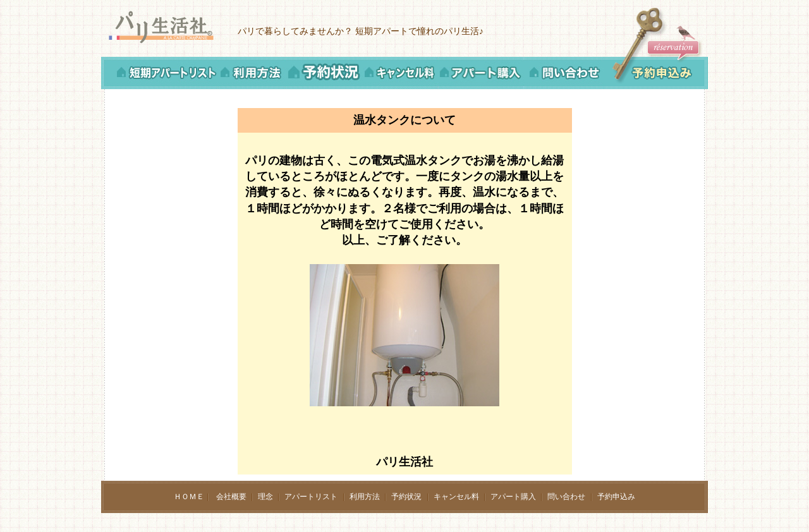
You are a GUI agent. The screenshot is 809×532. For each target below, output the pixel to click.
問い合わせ (566, 497)
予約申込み (616, 497)
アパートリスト (311, 497)
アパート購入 (513, 497)
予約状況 (406, 497)
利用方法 (365, 497)
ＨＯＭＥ (189, 497)
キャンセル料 (456, 497)
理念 (265, 497)
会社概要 (231, 497)
